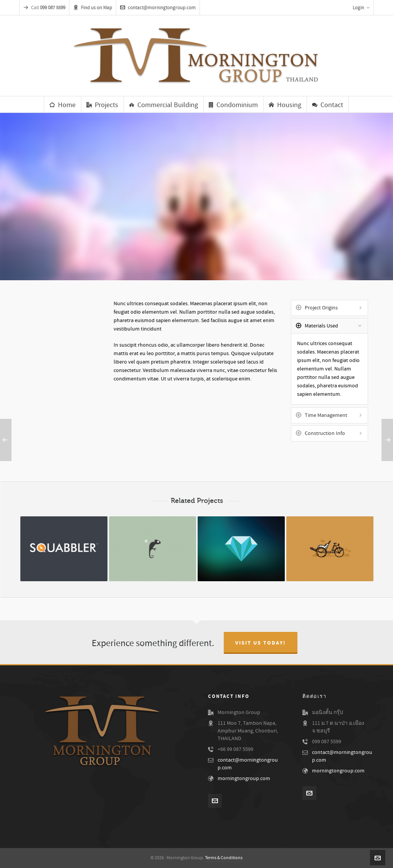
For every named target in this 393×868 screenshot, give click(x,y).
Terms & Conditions (224, 858)
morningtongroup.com (244, 779)
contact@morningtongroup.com (158, 8)
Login (361, 8)
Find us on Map (93, 8)
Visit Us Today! (261, 643)
